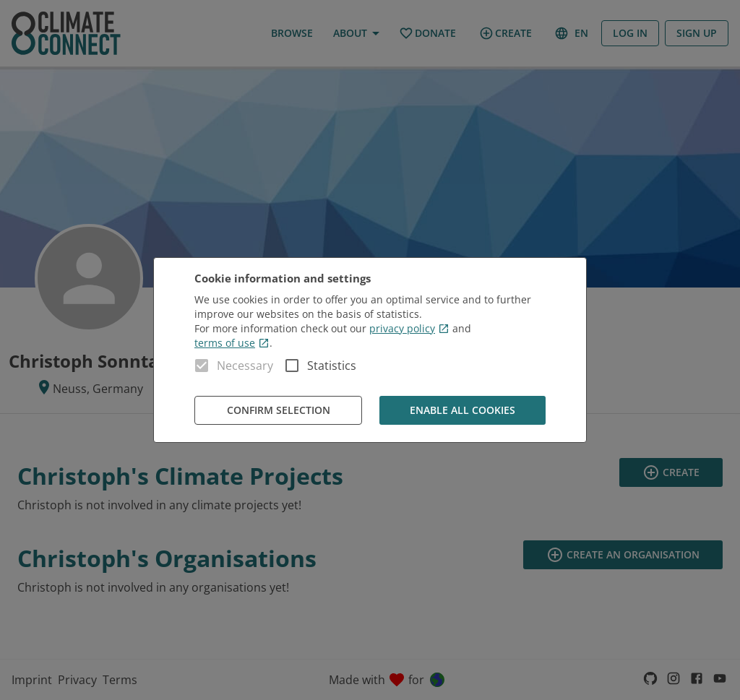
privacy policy (409, 328)
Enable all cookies (462, 411)
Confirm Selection (278, 411)
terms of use (232, 343)
